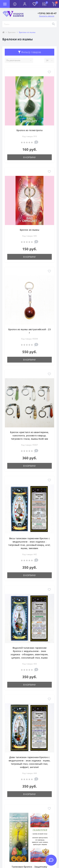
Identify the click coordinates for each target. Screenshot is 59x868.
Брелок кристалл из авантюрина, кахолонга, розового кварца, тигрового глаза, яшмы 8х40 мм (29, 435)
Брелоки (12, 32)
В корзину (29, 157)
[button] (25, 4)
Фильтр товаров (30, 52)
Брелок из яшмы (29, 230)
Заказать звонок (47, 16)
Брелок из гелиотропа (29, 130)
